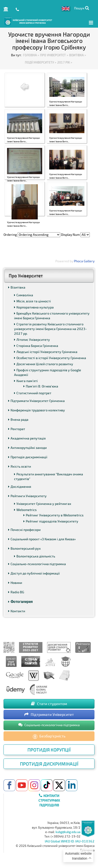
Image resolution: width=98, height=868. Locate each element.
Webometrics (25, 510)
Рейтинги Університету (27, 496)
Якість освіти (20, 466)
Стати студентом (49, 704)
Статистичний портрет (33, 393)
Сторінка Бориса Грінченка (36, 346)
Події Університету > (41, 62)
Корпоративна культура (34, 307)
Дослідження (20, 487)
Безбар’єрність (49, 736)
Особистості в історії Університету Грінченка (50, 358)
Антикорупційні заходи (27, 448)
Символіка (24, 295)
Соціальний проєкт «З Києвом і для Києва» (42, 539)
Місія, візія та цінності (32, 301)
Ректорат (17, 429)
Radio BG (16, 592)
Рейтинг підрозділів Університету (51, 521)
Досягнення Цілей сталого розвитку (44, 364)
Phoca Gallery (84, 261)
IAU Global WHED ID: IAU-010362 (70, 841)
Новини (15, 583)
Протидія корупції (49, 750)
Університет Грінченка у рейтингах (43, 504)
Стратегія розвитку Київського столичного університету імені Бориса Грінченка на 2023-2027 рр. (50, 329)
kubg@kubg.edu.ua (68, 832)
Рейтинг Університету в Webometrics (53, 515)
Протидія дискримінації (28, 457)
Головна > (31, 55)
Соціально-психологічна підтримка (37, 564)
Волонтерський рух (24, 548)
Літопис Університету (32, 340)
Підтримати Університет (49, 714)
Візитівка (17, 287)
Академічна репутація (27, 438)
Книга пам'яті (26, 381)
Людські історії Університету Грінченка (46, 352)
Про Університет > (54, 55)
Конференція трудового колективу (37, 410)
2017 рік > (65, 62)
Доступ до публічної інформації (34, 573)
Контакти (17, 611)
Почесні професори (24, 530)
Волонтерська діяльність (35, 556)
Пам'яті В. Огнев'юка (41, 386)
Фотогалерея (20, 601)
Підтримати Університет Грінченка (36, 401)
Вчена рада (18, 419)
